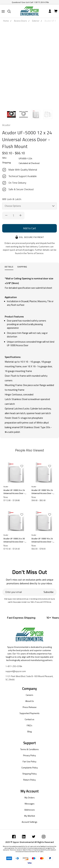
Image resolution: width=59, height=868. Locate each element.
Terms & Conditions (29, 749)
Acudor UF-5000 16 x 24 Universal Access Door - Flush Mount (42, 540)
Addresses (30, 810)
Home (6, 21)
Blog (29, 731)
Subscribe (49, 592)
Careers (29, 695)
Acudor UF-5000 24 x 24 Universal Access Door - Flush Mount (14, 492)
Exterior (36, 21)
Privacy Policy (29, 755)
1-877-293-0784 (14, 666)
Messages (30, 804)
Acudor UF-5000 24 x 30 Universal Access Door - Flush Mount (14, 540)
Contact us (29, 719)
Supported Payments (29, 713)
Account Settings (29, 822)
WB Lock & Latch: (12, 199)
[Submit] (3, 11)
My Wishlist (30, 816)
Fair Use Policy (29, 761)
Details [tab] (9, 267)
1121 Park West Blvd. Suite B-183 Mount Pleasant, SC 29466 (29, 678)
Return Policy (29, 780)
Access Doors (20, 21)
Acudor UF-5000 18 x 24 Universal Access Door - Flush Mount (42, 492)
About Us (30, 701)
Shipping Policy (29, 774)
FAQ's (29, 725)
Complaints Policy (30, 768)
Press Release (30, 707)
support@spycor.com (16, 671)
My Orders (30, 798)
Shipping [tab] (22, 267)
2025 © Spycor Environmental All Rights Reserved (30, 842)
